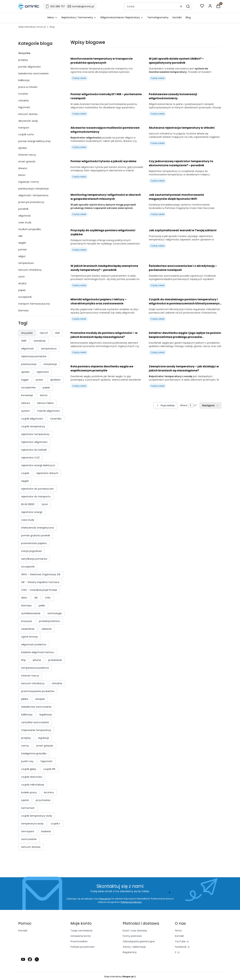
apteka (22, 148)
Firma (178, 931)
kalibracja (24, 80)
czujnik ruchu (26, 134)
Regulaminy (130, 952)
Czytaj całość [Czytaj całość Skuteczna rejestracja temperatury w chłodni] (158, 143)
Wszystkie (24, 53)
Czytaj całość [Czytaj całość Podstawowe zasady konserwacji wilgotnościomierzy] (158, 114)
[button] (188, 6)
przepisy (23, 60)
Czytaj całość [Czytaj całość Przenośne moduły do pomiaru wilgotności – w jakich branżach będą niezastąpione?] (79, 352)
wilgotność (25, 216)
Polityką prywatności (131, 902)
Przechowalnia (79, 941)
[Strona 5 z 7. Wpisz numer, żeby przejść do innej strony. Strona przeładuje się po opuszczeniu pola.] (191, 405)
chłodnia (23, 101)
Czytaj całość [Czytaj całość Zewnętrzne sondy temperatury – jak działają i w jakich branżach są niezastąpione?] (158, 386)
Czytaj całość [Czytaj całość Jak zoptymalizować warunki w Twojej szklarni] (158, 246)
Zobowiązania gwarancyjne (139, 941)
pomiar (23, 250)
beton (22, 175)
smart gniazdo (27, 161)
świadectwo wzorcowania (33, 73)
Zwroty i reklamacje (134, 947)
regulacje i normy (29, 182)
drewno (23, 168)
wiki (20, 236)
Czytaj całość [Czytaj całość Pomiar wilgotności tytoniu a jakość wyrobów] (79, 177)
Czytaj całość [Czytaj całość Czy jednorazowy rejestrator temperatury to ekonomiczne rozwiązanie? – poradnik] (158, 181)
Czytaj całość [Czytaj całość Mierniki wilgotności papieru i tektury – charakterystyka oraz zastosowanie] (79, 319)
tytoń (22, 277)
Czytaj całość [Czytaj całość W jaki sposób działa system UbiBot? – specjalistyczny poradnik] (158, 78)
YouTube (181, 941)
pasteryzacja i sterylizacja (33, 189)
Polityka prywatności (83, 947)
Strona (184, 405)
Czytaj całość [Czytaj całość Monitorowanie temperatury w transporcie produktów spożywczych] (79, 78)
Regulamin (105, 899)
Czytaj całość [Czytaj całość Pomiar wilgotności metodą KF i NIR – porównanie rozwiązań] (79, 114)
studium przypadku (30, 229)
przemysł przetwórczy (31, 202)
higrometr (24, 107)
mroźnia (23, 94)
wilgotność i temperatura (33, 195)
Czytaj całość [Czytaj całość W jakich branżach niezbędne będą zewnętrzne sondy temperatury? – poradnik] (79, 285)
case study (25, 222)
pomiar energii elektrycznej (34, 141)
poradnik (23, 209)
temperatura (26, 263)
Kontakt (23, 931)
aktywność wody (28, 121)
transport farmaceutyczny (34, 304)
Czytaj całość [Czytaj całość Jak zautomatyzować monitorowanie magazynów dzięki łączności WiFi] (158, 214)
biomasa (23, 310)
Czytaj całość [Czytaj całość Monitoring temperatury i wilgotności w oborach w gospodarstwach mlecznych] (79, 214)
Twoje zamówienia (81, 931)
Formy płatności (132, 936)
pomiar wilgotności (29, 67)
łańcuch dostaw (28, 114)
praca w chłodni (28, 87)
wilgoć (22, 256)
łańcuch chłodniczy (30, 270)
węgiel (22, 243)
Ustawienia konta (81, 936)
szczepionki (25, 297)
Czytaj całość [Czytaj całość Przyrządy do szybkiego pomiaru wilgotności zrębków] (79, 250)
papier (22, 290)
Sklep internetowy (119, 977)
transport (24, 128)
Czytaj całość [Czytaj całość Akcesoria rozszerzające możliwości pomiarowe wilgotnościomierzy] (79, 147)
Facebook (181, 947)
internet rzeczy (27, 155)
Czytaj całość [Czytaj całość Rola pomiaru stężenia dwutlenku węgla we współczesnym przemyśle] (79, 386)
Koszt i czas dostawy (135, 931)
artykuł (22, 283)
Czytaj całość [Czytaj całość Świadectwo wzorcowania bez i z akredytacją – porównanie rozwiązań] (158, 285)
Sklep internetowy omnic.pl (32, 27)
